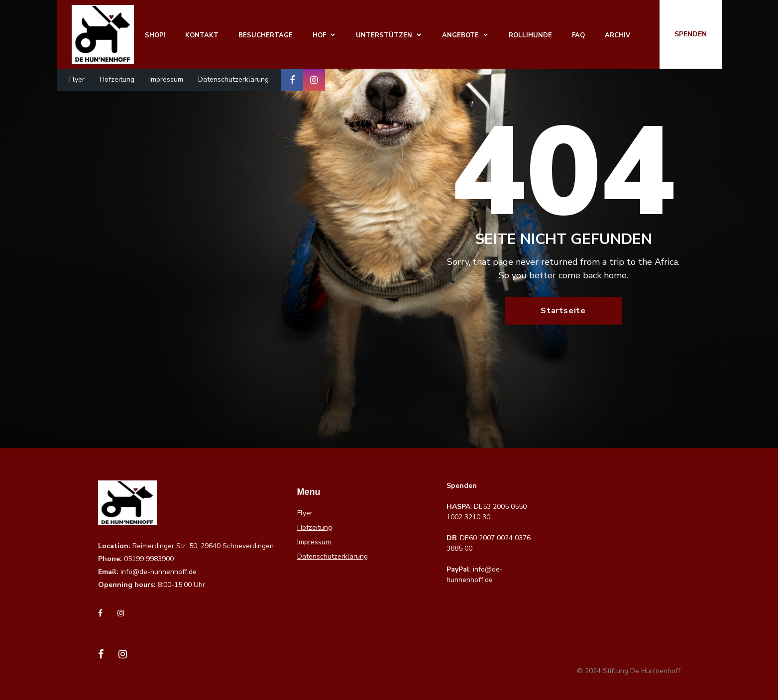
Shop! (155, 35)
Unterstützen (384, 35)
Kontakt (202, 35)
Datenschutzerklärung (233, 79)
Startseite (563, 311)
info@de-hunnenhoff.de (159, 572)
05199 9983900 (149, 559)
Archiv (617, 35)
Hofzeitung (117, 79)
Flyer (77, 79)
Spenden (691, 34)
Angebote (460, 35)
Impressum (166, 79)
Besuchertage (266, 35)
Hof (319, 35)
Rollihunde (530, 35)
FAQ (578, 35)
